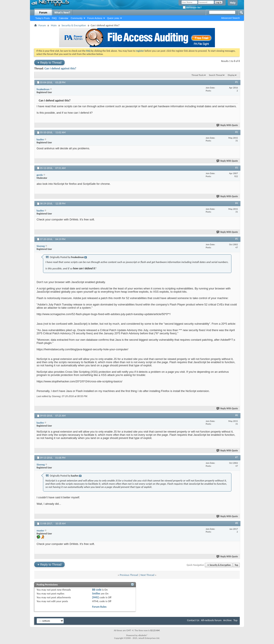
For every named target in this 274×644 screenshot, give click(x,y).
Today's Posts (43, 18)
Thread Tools (198, 75)
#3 (237, 168)
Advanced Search (230, 18)
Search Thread (216, 75)
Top (236, 565)
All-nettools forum (211, 620)
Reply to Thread (49, 62)
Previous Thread (129, 575)
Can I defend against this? (60, 68)
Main (54, 25)
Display (231, 75)
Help (233, 3)
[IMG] (95, 597)
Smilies (96, 593)
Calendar (64, 18)
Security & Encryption (74, 25)
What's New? (62, 13)
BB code (97, 590)
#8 (237, 523)
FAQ (54, 18)
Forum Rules (99, 607)
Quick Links (113, 18)
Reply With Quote (227, 125)
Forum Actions (95, 18)
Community (77, 18)
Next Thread (147, 575)
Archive (227, 620)
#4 (237, 203)
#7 (237, 457)
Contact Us (193, 620)
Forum (43, 13)
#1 (237, 82)
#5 (237, 239)
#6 (237, 415)
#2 (237, 132)
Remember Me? (192, 8)
